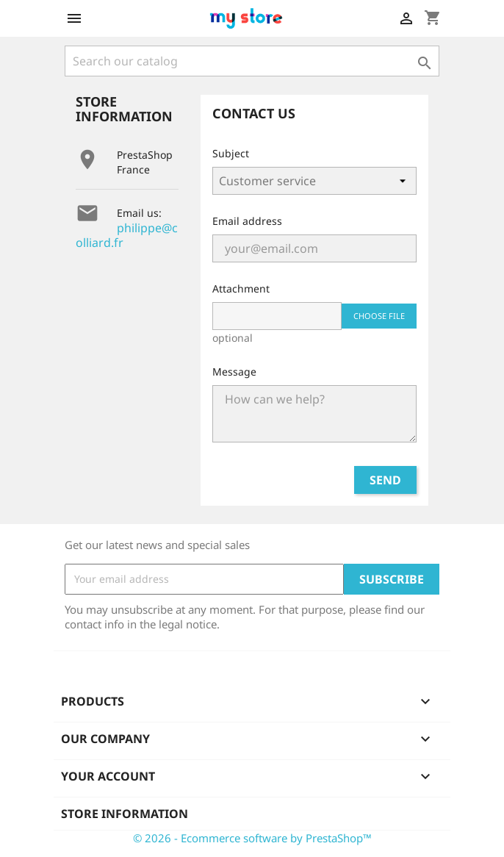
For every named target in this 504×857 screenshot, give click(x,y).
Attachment (241, 288)
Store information (125, 814)
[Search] (252, 61)
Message (234, 372)
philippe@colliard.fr (127, 235)
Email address (247, 221)
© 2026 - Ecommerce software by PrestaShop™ (252, 838)
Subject (231, 153)
